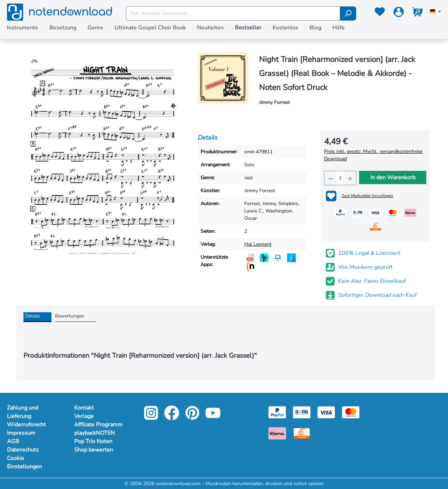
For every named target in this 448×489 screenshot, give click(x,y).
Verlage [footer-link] (84, 416)
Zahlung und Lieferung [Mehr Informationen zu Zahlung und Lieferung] (23, 412)
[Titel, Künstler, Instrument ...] (233, 13)
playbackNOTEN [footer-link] (94, 433)
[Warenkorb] (418, 13)
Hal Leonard (258, 244)
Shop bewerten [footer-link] (94, 450)
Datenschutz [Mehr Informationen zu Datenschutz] (23, 450)
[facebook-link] (172, 418)
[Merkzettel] (380, 13)
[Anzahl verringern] (330, 178)
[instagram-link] (152, 418)
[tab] (37, 317)
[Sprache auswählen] (435, 12)
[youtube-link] (213, 418)
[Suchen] (348, 13)
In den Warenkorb (393, 177)
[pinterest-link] (193, 418)
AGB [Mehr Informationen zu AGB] (13, 441)
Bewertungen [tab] (70, 316)
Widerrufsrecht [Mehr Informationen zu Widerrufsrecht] (26, 425)
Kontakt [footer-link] (84, 408)
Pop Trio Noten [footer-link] (93, 441)
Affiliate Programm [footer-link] (98, 425)
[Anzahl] (340, 178)
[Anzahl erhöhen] (350, 178)
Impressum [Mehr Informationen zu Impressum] (21, 433)
